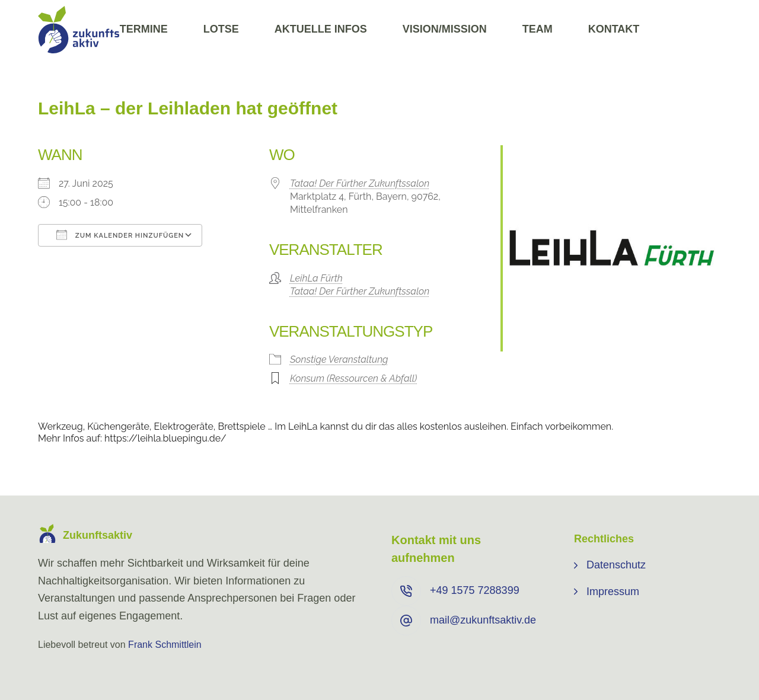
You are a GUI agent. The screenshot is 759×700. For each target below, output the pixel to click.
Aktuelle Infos (321, 29)
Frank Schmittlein (165, 645)
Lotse (221, 29)
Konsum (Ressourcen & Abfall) (353, 378)
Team (538, 29)
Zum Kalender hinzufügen (120, 235)
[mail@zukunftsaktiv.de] (406, 621)
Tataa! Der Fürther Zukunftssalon (360, 183)
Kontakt (614, 29)
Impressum (613, 592)
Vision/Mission (445, 29)
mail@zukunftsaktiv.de (483, 620)
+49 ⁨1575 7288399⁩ (475, 590)
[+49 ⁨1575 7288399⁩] (406, 591)
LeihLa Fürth (316, 278)
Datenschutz (616, 565)
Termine (144, 29)
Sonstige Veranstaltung (339, 359)
